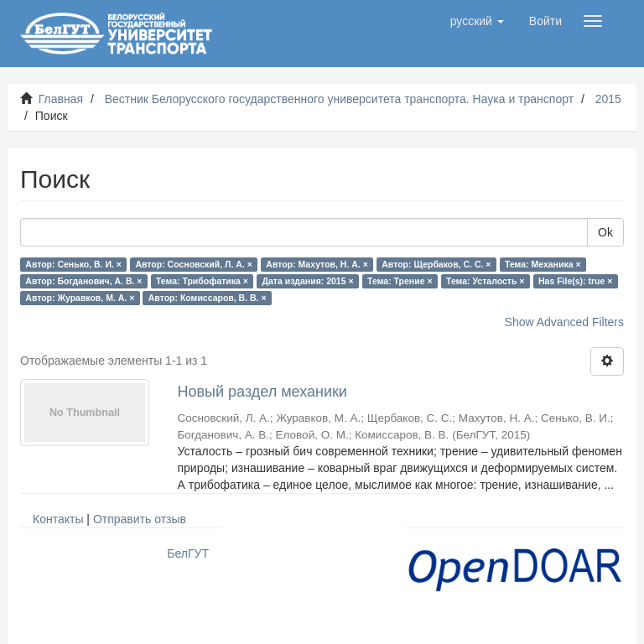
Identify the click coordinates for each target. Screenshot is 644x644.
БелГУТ (188, 553)
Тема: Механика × (543, 264)
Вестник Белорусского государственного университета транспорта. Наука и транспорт (339, 99)
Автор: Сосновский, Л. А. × (193, 264)
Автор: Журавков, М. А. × (80, 298)
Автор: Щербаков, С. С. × (436, 264)
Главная (61, 99)
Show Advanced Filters (564, 322)
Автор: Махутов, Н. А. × (317, 264)
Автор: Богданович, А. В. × (83, 281)
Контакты (58, 519)
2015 (608, 99)
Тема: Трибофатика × (202, 281)
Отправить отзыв (140, 519)
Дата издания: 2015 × (307, 281)
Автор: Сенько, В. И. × (73, 264)
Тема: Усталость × (485, 281)
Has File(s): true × (575, 281)
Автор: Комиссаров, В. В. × (208, 298)
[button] (477, 21)
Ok (605, 232)
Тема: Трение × (400, 281)
